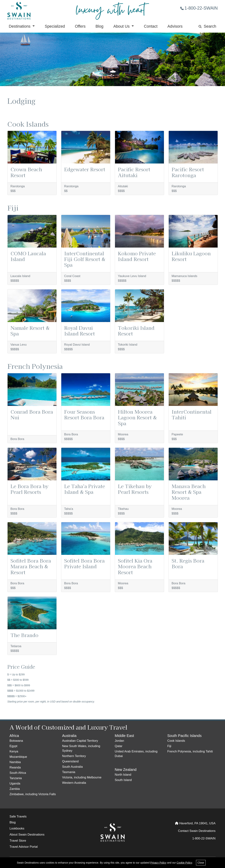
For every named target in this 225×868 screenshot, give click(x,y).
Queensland (71, 761)
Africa (14, 736)
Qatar (119, 746)
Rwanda (15, 767)
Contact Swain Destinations (197, 831)
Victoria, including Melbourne (82, 777)
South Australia (73, 767)
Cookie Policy (184, 863)
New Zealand (126, 770)
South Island (123, 780)
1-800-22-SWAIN (199, 8)
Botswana (16, 741)
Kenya (14, 751)
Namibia (15, 762)
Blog (99, 26)
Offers (80, 26)
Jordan (120, 741)
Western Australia (74, 783)
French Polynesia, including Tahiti (190, 751)
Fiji (169, 746)
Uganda (15, 783)
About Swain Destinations (27, 835)
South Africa (18, 773)
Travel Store (18, 841)
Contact (151, 26)
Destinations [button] (20, 26)
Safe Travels (18, 816)
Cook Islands (176, 741)
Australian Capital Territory (80, 741)
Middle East (124, 736)
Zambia (15, 789)
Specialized (55, 26)
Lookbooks (17, 828)
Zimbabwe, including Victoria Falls (33, 794)
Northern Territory (74, 756)
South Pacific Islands (185, 736)
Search (207, 26)
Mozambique (18, 757)
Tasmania (69, 772)
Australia (69, 736)
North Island (123, 775)
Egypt (13, 746)
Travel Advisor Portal (24, 847)
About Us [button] (122, 26)
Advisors (175, 26)
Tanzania (16, 778)
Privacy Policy (158, 863)
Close (201, 863)
